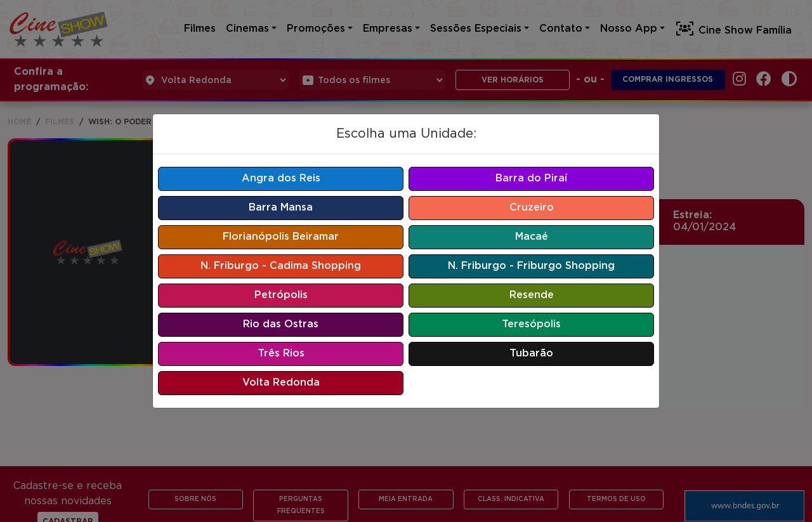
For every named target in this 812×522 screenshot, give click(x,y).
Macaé (532, 237)
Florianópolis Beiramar (281, 237)
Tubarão (531, 354)
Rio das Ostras (281, 324)
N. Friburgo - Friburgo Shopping (531, 266)
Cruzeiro (532, 208)
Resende (532, 295)
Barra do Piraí (531, 179)
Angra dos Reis (281, 179)
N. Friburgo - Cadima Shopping (281, 266)
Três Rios (281, 354)
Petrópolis (281, 295)
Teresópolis (531, 324)
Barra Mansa (281, 208)
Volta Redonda (281, 383)
